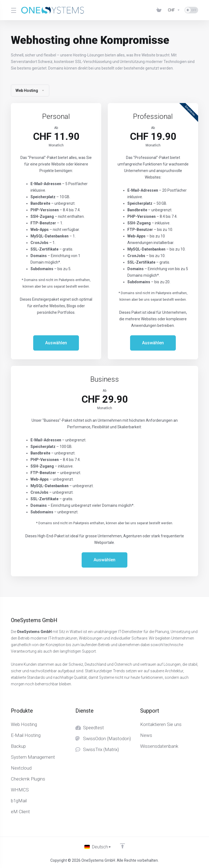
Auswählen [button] (56, 343)
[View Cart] (160, 10)
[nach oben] (123, 845)
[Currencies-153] (174, 10)
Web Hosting (30, 91)
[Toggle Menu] (13, 10)
